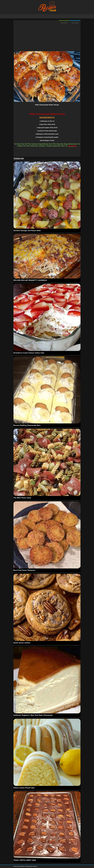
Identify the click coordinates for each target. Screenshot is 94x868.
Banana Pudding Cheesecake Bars (27, 425)
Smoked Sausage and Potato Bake (27, 230)
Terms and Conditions (19, 866)
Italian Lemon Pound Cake (24, 788)
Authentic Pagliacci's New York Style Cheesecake (33, 715)
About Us (35, 866)
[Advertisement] (47, 38)
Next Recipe (75, 23)
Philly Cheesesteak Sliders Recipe (47, 105)
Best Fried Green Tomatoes (24, 570)
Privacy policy (29, 866)
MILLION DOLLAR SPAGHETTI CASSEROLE (30, 280)
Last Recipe (64, 23)
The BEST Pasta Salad (22, 498)
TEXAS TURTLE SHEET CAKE (25, 860)
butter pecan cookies (22, 643)
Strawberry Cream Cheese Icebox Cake (29, 353)
